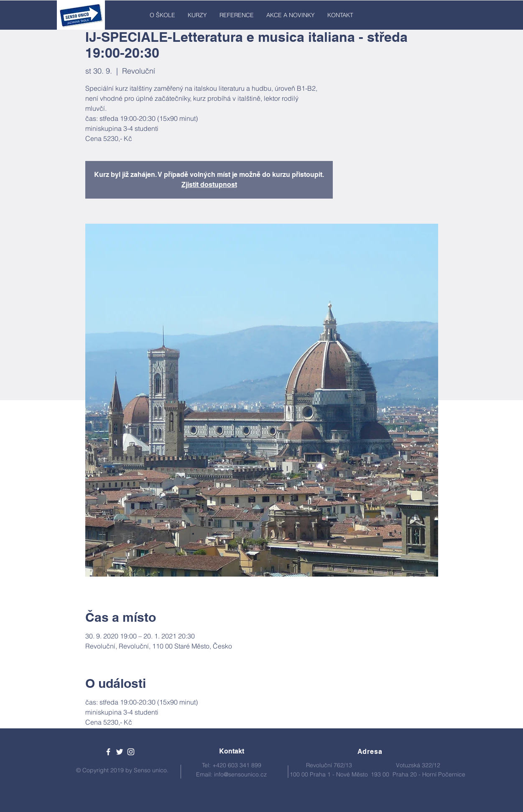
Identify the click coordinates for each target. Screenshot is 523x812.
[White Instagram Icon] (131, 752)
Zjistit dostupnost (209, 185)
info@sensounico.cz (240, 774)
